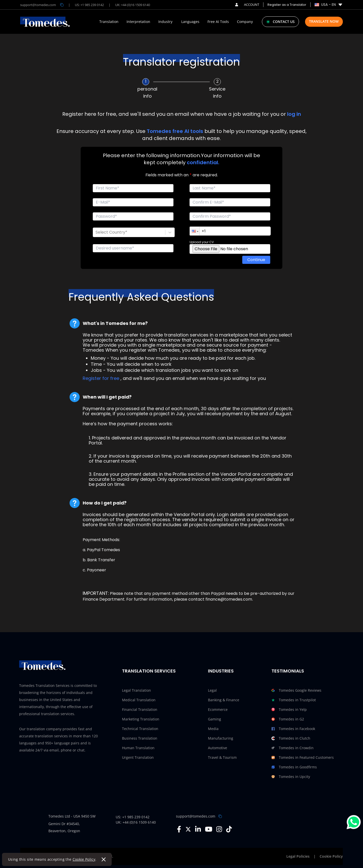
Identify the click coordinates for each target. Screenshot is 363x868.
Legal (212, 690)
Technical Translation (140, 729)
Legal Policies (298, 856)
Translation (109, 22)
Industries (221, 671)
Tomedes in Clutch (291, 738)
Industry (165, 22)
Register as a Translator (287, 5)
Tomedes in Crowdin (293, 748)
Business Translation (140, 738)
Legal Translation (137, 690)
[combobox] (96, 232)
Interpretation (138, 22)
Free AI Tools (218, 22)
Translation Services (149, 671)
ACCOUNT (247, 5)
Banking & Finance (224, 700)
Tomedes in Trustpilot (294, 700)
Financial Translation (140, 709)
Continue (256, 260)
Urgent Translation (138, 757)
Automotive (218, 748)
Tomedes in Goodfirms (294, 767)
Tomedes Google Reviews (296, 690)
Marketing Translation (141, 719)
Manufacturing (221, 738)
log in (294, 114)
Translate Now (324, 21)
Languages (190, 22)
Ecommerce (218, 709)
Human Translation (138, 748)
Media (213, 729)
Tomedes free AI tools (175, 131)
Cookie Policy (84, 859)
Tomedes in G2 (288, 719)
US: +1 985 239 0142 (89, 5)
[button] (195, 231)
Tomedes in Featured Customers (303, 758)
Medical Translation (139, 700)
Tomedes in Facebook (293, 729)
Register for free (101, 378)
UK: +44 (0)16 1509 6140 (133, 5)
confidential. (203, 162)
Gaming (215, 719)
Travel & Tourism (222, 757)
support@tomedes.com (196, 816)
